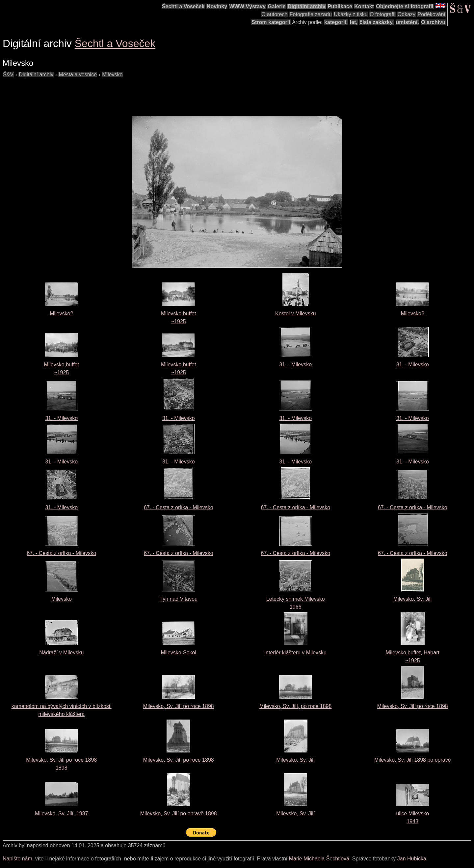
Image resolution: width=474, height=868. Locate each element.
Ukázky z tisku (351, 14)
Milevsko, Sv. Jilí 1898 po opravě (413, 760)
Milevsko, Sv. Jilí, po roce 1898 (295, 706)
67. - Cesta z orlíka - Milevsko (179, 507)
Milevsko (62, 599)
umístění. (408, 22)
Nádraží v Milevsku (61, 653)
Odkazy (407, 14)
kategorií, (336, 22)
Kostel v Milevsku (296, 314)
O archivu (433, 22)
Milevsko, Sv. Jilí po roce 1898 (179, 706)
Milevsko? (61, 314)
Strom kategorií (271, 22)
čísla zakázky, (377, 22)
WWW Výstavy (248, 6)
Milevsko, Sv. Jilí (413, 599)
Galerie (276, 6)
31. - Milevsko (295, 365)
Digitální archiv (307, 6)
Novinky (217, 6)
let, (354, 22)
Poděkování (431, 14)
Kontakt (364, 6)
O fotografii (382, 14)
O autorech (274, 14)
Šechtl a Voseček (183, 6)
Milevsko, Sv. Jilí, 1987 (62, 814)
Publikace (340, 6)
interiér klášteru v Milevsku (296, 653)
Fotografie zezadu (311, 14)
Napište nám (17, 859)
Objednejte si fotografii (405, 6)
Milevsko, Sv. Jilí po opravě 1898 (179, 814)
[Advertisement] (122, 93)
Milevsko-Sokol (178, 653)
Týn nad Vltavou (178, 599)
